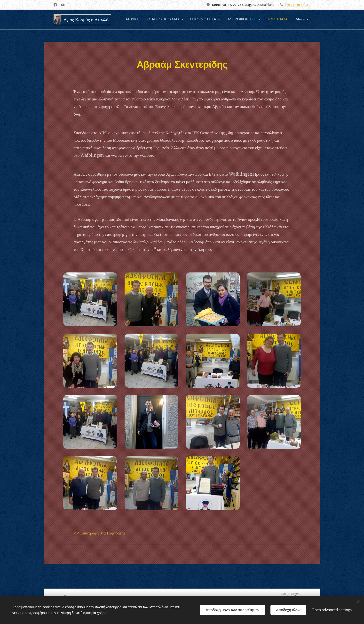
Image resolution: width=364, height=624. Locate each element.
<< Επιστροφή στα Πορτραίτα (99, 533)
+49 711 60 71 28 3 (298, 5)
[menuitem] (161, 20)
